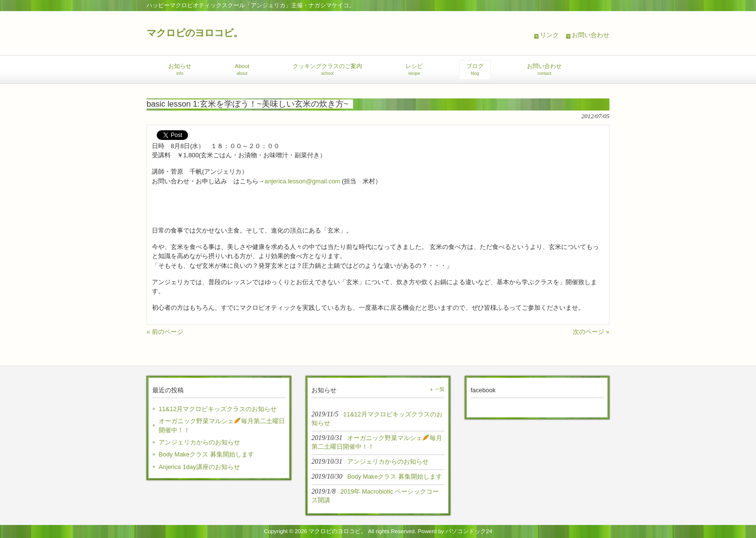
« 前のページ (165, 332)
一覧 (440, 389)
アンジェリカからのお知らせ (199, 442)
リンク (549, 35)
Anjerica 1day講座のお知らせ (199, 467)
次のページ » (591, 332)
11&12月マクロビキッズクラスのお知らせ (218, 409)
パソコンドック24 (469, 531)
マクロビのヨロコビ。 (195, 33)
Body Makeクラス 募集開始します (206, 454)
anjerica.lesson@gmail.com (303, 181)
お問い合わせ (591, 35)
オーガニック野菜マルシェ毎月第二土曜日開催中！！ (222, 426)
